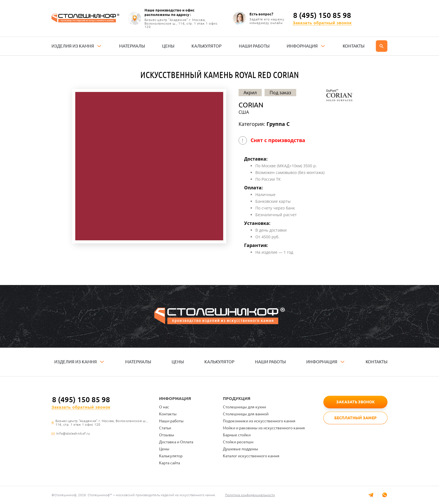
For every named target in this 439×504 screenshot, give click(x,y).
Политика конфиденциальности (250, 495)
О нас (164, 407)
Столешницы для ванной (246, 414)
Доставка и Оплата (176, 442)
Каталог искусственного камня (251, 456)
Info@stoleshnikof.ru (73, 434)
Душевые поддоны (240, 449)
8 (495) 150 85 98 (322, 15)
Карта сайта (170, 463)
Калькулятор (171, 456)
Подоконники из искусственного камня (259, 421)
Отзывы (167, 435)
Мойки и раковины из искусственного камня (264, 428)
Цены (164, 449)
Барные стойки (237, 435)
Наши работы (171, 421)
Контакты (168, 414)
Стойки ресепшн (238, 442)
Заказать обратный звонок (322, 23)
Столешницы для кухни (244, 407)
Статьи (165, 428)
